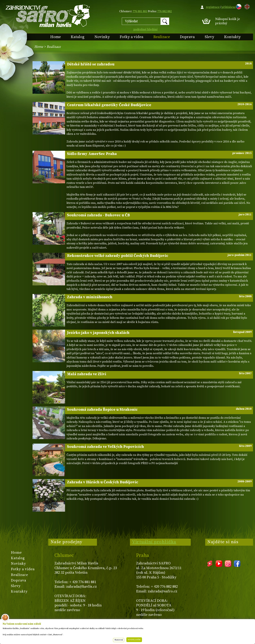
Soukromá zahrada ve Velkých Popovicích (159, 447)
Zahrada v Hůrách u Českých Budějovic (159, 482)
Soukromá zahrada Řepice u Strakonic (159, 410)
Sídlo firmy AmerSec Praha (159, 154)
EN (246, 6)
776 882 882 (164, 11)
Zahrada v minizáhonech (159, 297)
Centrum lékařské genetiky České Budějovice (159, 105)
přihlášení (229, 7)
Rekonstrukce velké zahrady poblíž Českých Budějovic (159, 256)
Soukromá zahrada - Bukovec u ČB (159, 215)
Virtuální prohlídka (154, 542)
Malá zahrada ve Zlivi (159, 374)
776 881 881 (140, 11)
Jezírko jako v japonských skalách (159, 333)
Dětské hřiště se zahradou (159, 64)
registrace (213, 7)
